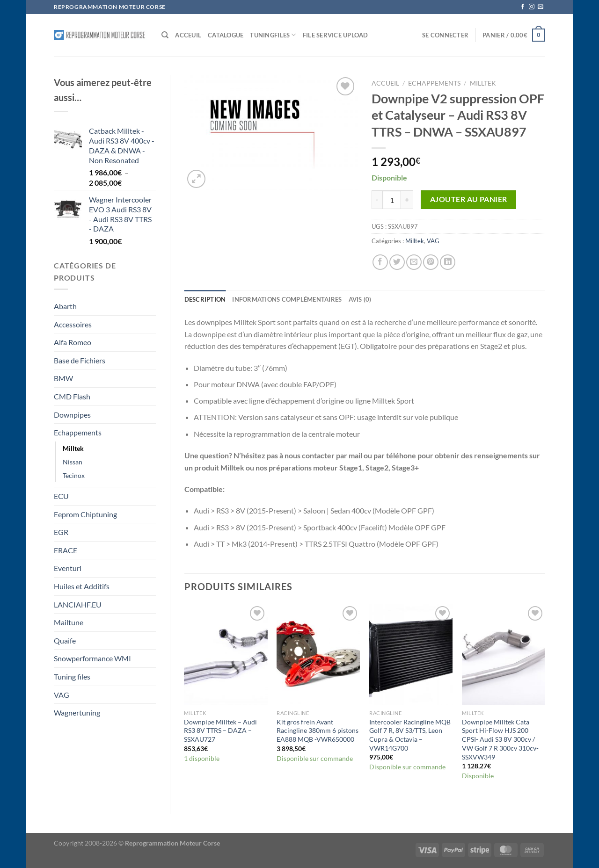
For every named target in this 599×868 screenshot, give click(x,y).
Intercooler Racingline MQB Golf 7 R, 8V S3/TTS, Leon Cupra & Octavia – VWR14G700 (410, 735)
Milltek (73, 448)
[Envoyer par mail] (414, 262)
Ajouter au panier (469, 199)
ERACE (66, 550)
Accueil (385, 83)
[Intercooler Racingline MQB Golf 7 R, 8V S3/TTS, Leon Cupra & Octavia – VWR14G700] (411, 655)
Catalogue (226, 35)
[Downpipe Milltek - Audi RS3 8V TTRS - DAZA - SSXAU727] (226, 655)
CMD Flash (72, 396)
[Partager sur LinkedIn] (448, 262)
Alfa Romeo (73, 342)
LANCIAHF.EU (78, 604)
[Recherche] (165, 35)
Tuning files (72, 676)
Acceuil (188, 35)
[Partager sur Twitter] (397, 262)
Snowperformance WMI (92, 658)
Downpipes (72, 415)
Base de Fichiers (80, 360)
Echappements (78, 432)
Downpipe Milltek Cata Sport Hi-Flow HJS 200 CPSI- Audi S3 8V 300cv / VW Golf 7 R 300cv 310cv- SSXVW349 (500, 739)
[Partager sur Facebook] (380, 262)
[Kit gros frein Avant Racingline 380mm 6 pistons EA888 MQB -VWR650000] (318, 655)
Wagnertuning (77, 712)
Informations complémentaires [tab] (287, 299)
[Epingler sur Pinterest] (431, 262)
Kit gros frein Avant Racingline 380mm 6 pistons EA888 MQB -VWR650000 (318, 731)
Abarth (65, 306)
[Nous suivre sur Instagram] (532, 7)
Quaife (65, 640)
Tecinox (74, 475)
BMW (63, 378)
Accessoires (73, 324)
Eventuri (68, 568)
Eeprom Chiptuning (85, 514)
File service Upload (336, 35)
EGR (61, 532)
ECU (61, 496)
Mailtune (69, 622)
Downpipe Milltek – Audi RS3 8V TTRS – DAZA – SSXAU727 (220, 731)
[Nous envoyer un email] (541, 7)
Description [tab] (205, 299)
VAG (62, 695)
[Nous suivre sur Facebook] (523, 7)
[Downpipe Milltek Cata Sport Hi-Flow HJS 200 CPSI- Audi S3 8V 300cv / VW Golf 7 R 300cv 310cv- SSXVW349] (504, 655)
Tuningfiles (273, 35)
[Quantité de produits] (392, 200)
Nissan (73, 462)
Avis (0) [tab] (360, 299)
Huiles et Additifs (82, 586)
